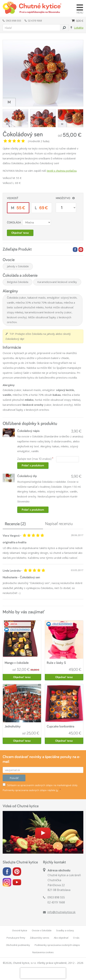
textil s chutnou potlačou (62, 171)
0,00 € (77, 21)
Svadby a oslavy (65, 930)
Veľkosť (13, 198)
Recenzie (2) (15, 524)
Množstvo (63, 198)
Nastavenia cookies (43, 952)
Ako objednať (61, 938)
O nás (76, 938)
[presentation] (43, 973)
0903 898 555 (12, 21)
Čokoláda (14, 222)
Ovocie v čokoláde (42, 930)
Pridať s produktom (33, 465)
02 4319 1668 (33, 21)
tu (57, 790)
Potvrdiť (14, 778)
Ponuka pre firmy (16, 938)
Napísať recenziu (59, 524)
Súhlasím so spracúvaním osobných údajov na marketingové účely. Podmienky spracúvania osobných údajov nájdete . (40, 787)
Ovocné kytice (20, 930)
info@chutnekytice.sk (61, 912)
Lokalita (79, 28)
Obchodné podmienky (18, 945)
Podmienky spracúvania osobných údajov (57, 945)
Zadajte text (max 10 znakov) (34, 459)
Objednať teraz (20, 233)
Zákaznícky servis (40, 938)
